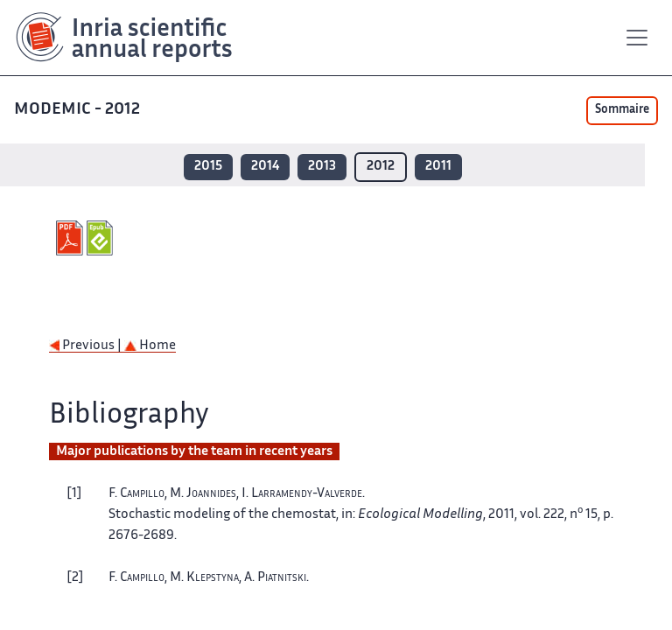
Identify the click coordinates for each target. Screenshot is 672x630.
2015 (208, 167)
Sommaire (622, 110)
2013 (322, 167)
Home (150, 346)
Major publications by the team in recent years (194, 452)
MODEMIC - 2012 (79, 110)
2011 (438, 167)
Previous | (87, 346)
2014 (265, 167)
